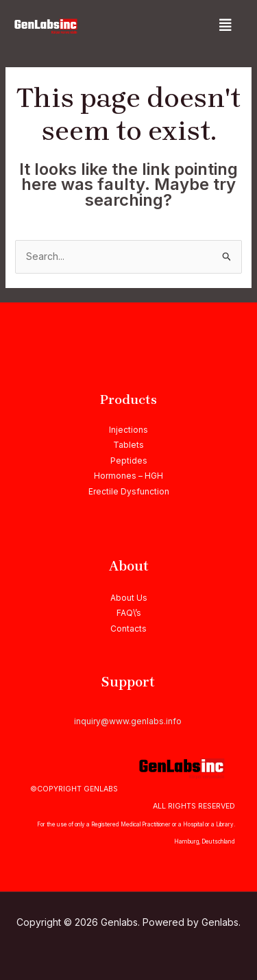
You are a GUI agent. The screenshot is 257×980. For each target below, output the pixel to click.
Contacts (128, 629)
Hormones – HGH (128, 476)
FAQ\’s (129, 613)
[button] (225, 25)
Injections (128, 430)
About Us (129, 598)
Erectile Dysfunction (129, 491)
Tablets (128, 445)
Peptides (129, 461)
